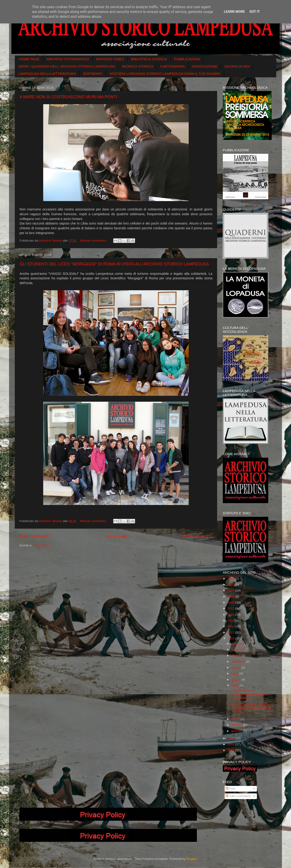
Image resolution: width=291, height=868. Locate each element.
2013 (231, 750)
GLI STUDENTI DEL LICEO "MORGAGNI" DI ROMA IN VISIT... (251, 708)
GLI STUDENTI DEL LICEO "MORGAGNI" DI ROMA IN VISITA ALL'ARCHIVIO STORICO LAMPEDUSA (114, 264)
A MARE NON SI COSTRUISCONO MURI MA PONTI (68, 97)
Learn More (234, 12)
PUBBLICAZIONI (187, 59)
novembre (238, 650)
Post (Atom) (41, 545)
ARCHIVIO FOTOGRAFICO (68, 59)
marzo (236, 719)
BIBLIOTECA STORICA (149, 59)
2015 (231, 738)
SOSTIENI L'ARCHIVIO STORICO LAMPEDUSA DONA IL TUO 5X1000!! (165, 74)
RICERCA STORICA (138, 66)
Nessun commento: (94, 241)
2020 (231, 614)
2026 (231, 579)
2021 (231, 608)
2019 (231, 620)
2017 (231, 632)
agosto (236, 667)
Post (230, 789)
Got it (255, 12)
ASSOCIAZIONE (205, 66)
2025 (231, 584)
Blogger (192, 859)
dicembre (238, 644)
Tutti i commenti (238, 796)
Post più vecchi (198, 536)
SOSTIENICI (93, 74)
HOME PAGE (29, 59)
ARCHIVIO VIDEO (110, 59)
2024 (231, 590)
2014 (231, 744)
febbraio (237, 725)
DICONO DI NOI (237, 66)
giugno (236, 680)
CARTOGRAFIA (173, 66)
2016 (231, 638)
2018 (231, 626)
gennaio (237, 731)
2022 (231, 602)
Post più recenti (34, 536)
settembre (238, 662)
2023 (231, 597)
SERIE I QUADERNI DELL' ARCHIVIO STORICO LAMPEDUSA (67, 66)
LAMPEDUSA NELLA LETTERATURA (47, 74)
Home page (116, 536)
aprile (235, 685)
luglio (235, 673)
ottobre (236, 655)
